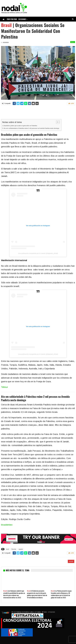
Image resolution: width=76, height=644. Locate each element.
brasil (7, 549)
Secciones (22, 19)
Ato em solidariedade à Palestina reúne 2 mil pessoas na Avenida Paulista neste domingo (31, 128)
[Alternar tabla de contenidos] (57, 122)
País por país (12, 19)
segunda (21, 549)
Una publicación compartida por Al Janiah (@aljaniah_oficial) (38, 253)
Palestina (14, 549)
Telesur (4, 387)
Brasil (73, 42)
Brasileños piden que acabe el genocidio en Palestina (20, 126)
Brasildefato (7, 525)
